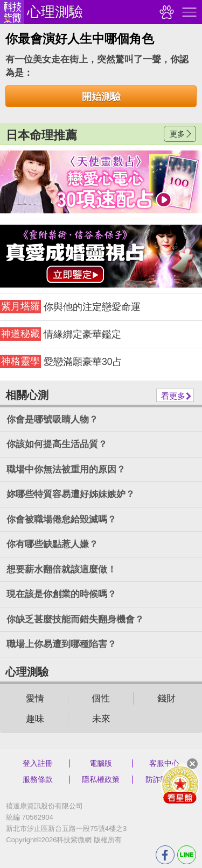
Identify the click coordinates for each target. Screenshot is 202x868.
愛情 (35, 698)
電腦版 (101, 763)
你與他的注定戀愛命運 (70, 307)
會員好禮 (180, 784)
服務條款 (38, 779)
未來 (101, 719)
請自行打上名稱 (101, 182)
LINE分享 (187, 855)
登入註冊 (38, 763)
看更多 (173, 396)
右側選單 (188, 12)
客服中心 (164, 763)
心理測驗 (55, 12)
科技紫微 (12, 12)
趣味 (35, 719)
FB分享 (165, 855)
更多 (177, 134)
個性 (101, 698)
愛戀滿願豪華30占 (61, 361)
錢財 (166, 698)
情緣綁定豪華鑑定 (61, 334)
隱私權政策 (101, 779)
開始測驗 (101, 97)
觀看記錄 (165, 12)
